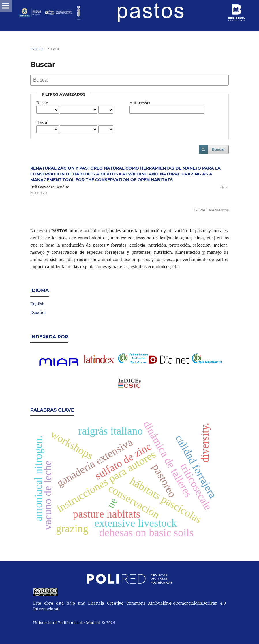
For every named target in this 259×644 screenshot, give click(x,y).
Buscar (218, 149)
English (37, 304)
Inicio (36, 49)
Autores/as (140, 103)
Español (38, 312)
